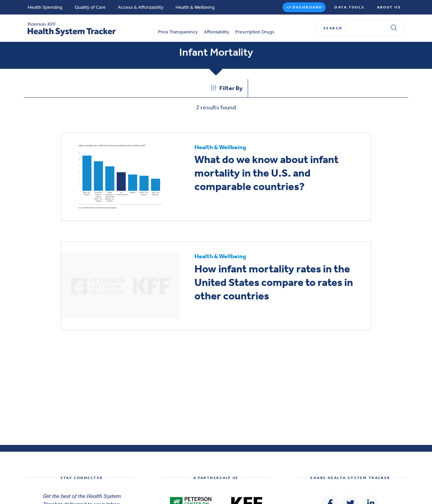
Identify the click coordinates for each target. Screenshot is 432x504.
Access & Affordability (141, 7)
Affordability (217, 32)
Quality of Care (90, 7)
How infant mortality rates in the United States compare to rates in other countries (274, 282)
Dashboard (308, 7)
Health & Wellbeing (195, 7)
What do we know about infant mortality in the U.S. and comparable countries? (266, 173)
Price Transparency (178, 32)
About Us (389, 7)
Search (333, 28)
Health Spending (45, 7)
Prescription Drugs (255, 32)
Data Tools (349, 7)
